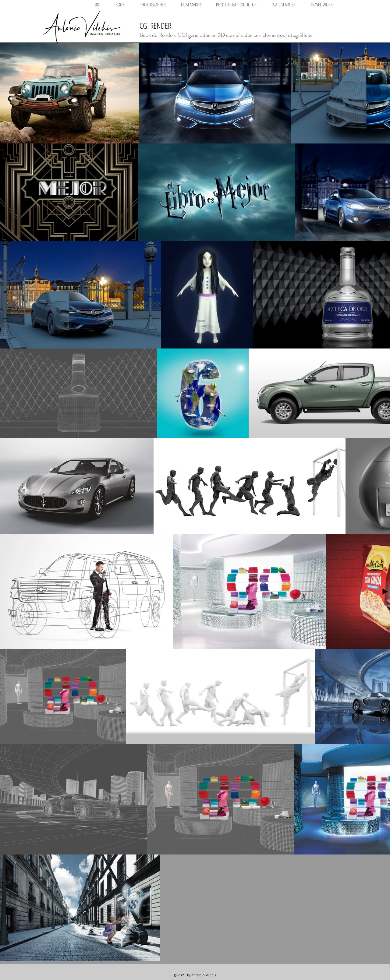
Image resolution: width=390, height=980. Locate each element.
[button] (153, 5)
